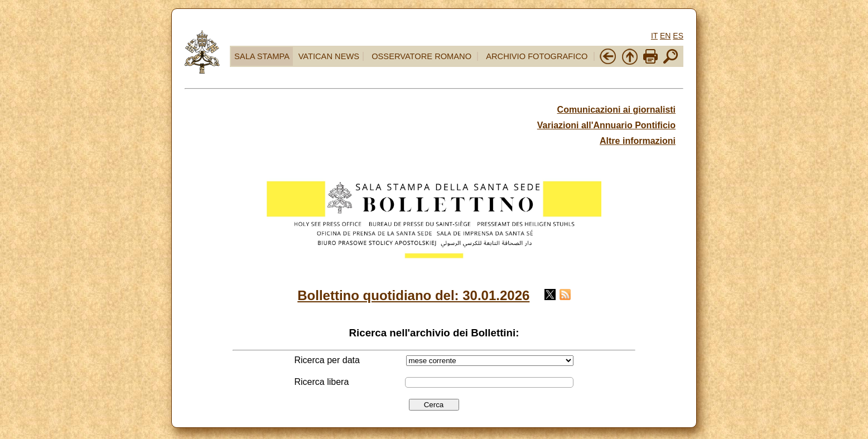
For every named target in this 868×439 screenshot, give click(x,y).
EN (665, 36)
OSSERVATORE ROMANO (421, 56)
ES (678, 36)
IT (654, 36)
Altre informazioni (638, 141)
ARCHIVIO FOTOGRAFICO (537, 56)
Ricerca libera (322, 382)
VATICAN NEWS (329, 56)
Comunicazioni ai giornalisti (616, 110)
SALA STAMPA (262, 56)
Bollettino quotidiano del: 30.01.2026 (413, 295)
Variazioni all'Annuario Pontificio (606, 125)
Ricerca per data (327, 360)
